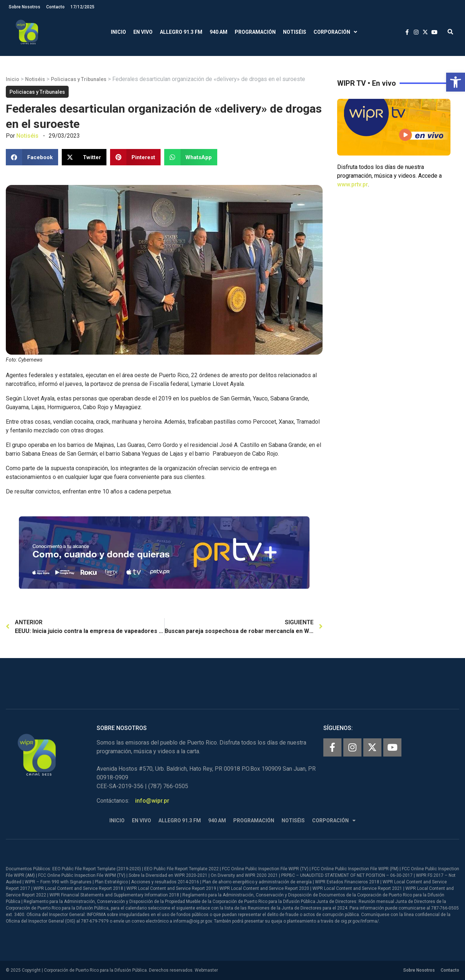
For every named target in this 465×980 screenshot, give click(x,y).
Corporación (335, 32)
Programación (255, 32)
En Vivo (143, 32)
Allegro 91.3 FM (181, 32)
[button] (456, 82)
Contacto (55, 7)
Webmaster (206, 970)
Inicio (118, 32)
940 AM (219, 32)
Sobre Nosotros (25, 7)
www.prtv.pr (353, 184)
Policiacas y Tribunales (79, 79)
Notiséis (295, 32)
